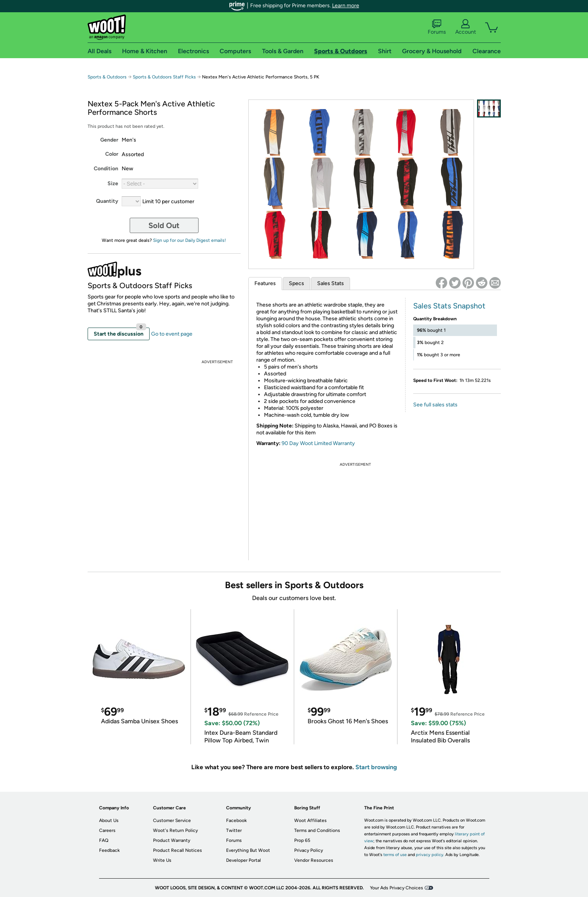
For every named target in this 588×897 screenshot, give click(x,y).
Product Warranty (172, 840)
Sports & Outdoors (107, 77)
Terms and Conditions (317, 830)
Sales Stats (331, 283)
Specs (296, 283)
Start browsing (376, 767)
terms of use (395, 855)
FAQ (104, 840)
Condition (106, 169)
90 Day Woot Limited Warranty (318, 443)
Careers (107, 830)
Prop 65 (302, 840)
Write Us (162, 860)
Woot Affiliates (310, 820)
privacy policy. (430, 855)
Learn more (346, 6)
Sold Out (164, 225)
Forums (437, 27)
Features (265, 283)
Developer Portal (244, 860)
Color (112, 154)
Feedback (109, 850)
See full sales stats (435, 405)
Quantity (107, 201)
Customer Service (172, 820)
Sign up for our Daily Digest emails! (190, 240)
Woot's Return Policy (175, 830)
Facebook (236, 820)
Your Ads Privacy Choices (397, 888)
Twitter (234, 830)
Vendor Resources (314, 860)
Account (466, 27)
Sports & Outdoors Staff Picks (164, 77)
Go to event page (172, 334)
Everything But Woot (248, 850)
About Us (109, 820)
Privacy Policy (309, 850)
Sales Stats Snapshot (449, 306)
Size (113, 183)
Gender (109, 140)
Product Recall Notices (178, 850)
